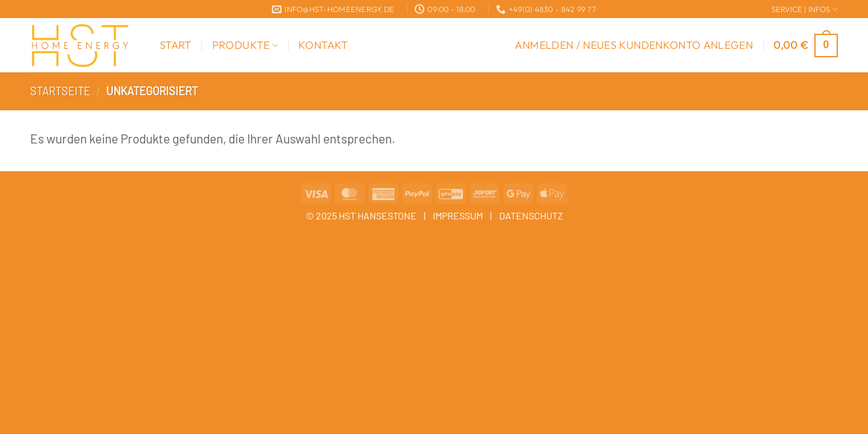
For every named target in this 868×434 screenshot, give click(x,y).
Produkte (245, 45)
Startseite (60, 91)
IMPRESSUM (458, 215)
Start (176, 45)
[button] (634, 45)
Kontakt (323, 45)
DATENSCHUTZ (531, 215)
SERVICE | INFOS (805, 9)
